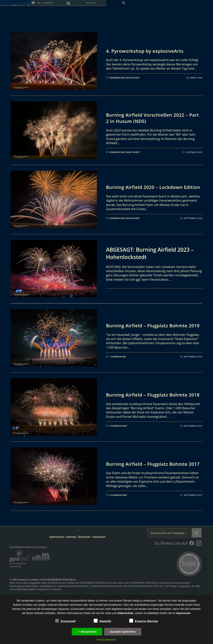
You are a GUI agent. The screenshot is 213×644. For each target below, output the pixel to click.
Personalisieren (106, 640)
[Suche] (197, 533)
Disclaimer (84, 537)
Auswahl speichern (123, 632)
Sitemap (71, 537)
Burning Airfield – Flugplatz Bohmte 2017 (153, 464)
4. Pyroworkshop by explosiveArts (145, 51)
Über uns (159, 586)
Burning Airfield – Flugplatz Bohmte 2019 (153, 326)
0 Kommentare (118, 426)
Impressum (99, 537)
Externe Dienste (144, 621)
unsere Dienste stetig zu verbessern (135, 601)
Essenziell (65, 621)
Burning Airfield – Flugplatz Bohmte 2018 (153, 395)
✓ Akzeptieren (87, 632)
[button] (199, 10)
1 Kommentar (117, 357)
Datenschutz (57, 537)
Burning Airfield (117, 108)
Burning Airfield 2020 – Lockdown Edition (153, 187)
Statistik (102, 621)
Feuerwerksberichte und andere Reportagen (136, 44)
